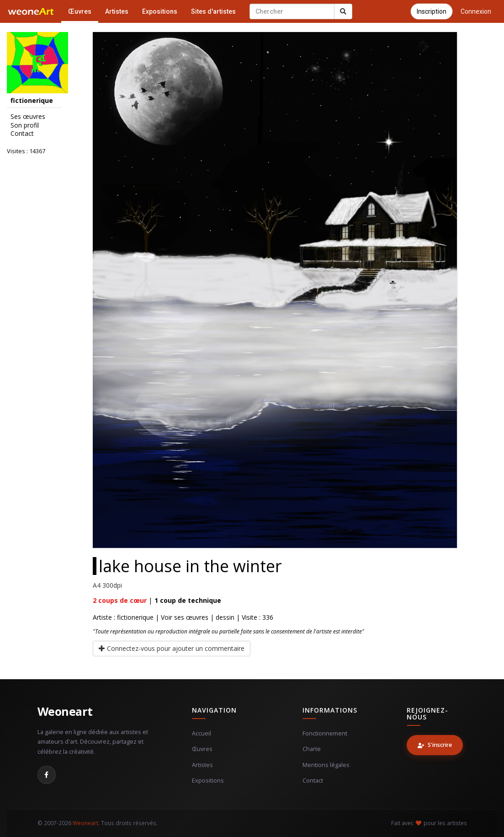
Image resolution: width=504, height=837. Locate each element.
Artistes (117, 11)
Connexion (476, 11)
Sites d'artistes (213, 11)
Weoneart (65, 711)
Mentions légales (326, 765)
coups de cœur (120, 600)
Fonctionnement (325, 733)
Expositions (160, 11)
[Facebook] (47, 775)
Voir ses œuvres (185, 617)
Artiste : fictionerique (123, 617)
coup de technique (188, 600)
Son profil (25, 125)
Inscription (432, 11)
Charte (312, 749)
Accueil (202, 733)
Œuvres (80, 11)
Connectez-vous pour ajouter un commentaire (172, 648)
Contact (22, 134)
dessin (225, 617)
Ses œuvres (28, 117)
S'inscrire (435, 745)
